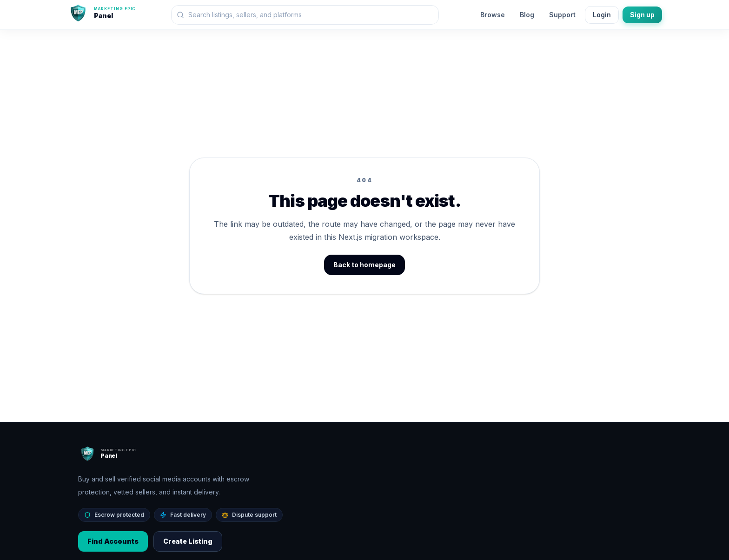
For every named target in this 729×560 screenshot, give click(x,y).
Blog (527, 15)
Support (562, 15)
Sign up (642, 15)
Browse (493, 15)
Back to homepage (364, 265)
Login (602, 15)
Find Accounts (113, 541)
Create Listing (188, 541)
